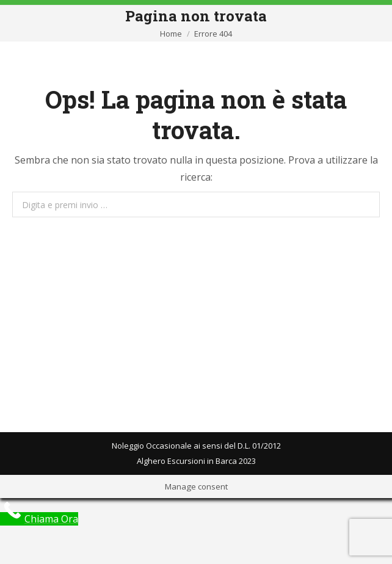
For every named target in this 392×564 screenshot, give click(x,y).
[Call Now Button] (39, 519)
